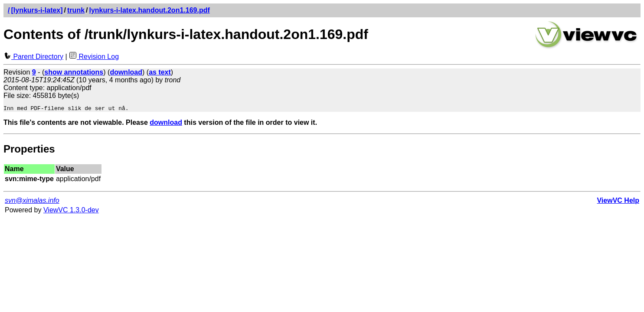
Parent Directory (33, 57)
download (166, 124)
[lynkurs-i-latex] (37, 10)
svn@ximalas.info (32, 202)
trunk (76, 10)
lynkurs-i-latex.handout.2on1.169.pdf (150, 10)
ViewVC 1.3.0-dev (71, 211)
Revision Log (94, 57)
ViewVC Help (618, 202)
